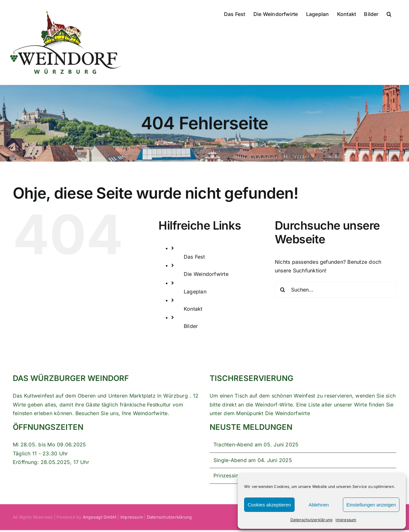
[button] (389, 13)
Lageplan (195, 292)
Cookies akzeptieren (269, 505)
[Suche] (283, 290)
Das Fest (194, 257)
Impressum (346, 520)
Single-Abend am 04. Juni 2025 (253, 460)
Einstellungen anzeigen (371, 505)
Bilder (191, 326)
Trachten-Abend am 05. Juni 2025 (256, 445)
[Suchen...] (336, 290)
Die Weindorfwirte (206, 274)
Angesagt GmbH (100, 517)
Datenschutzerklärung (312, 520)
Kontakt (193, 309)
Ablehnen (319, 505)
